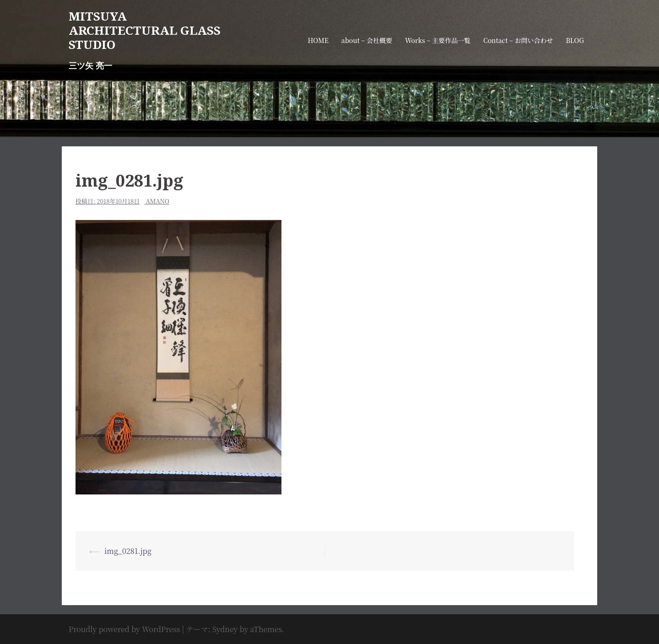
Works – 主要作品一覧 (438, 40)
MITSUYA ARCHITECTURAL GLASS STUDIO (145, 30)
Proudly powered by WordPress (124, 629)
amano (158, 201)
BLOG (575, 40)
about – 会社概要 (367, 40)
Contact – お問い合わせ (518, 40)
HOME (318, 40)
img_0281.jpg (128, 551)
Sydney (225, 629)
